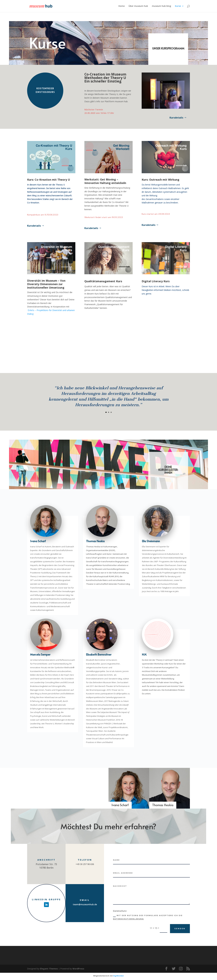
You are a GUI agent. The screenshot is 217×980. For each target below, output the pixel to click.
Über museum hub (138, 6)
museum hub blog (161, 6)
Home (122, 6)
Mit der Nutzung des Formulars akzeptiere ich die (148, 917)
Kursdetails (176, 118)
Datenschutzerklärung (128, 919)
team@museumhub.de (85, 904)
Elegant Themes (49, 969)
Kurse (178, 6)
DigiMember (119, 976)
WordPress (78, 969)
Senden (180, 929)
